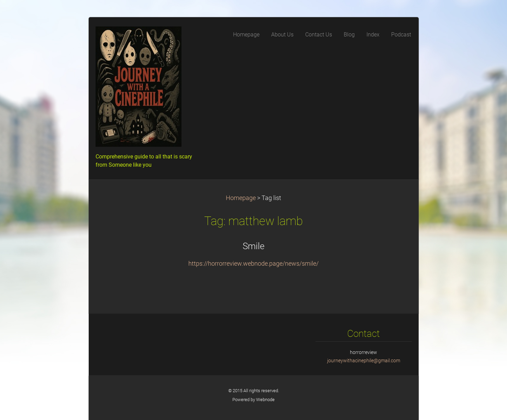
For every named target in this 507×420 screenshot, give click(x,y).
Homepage (241, 198)
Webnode (265, 400)
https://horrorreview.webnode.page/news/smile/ (254, 264)
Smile (254, 246)
